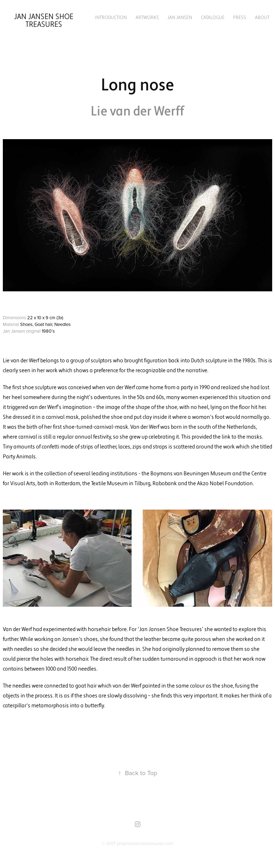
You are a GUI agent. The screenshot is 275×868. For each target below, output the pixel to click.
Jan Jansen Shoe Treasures (45, 20)
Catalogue (213, 18)
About (262, 18)
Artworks (147, 18)
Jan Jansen (180, 18)
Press (240, 18)
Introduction (111, 18)
